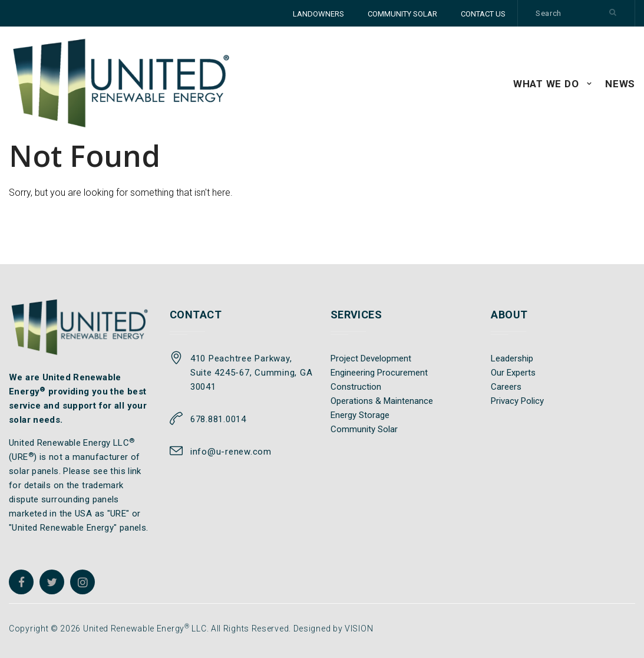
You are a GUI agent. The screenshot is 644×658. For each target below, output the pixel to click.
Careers (506, 387)
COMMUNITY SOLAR (402, 14)
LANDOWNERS (318, 14)
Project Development (371, 358)
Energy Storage (360, 415)
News (620, 84)
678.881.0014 (218, 419)
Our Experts (513, 373)
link (135, 471)
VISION (359, 629)
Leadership (512, 358)
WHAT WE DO (546, 84)
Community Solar (364, 429)
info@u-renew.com (231, 452)
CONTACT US (483, 14)
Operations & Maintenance (382, 401)
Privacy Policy (517, 401)
